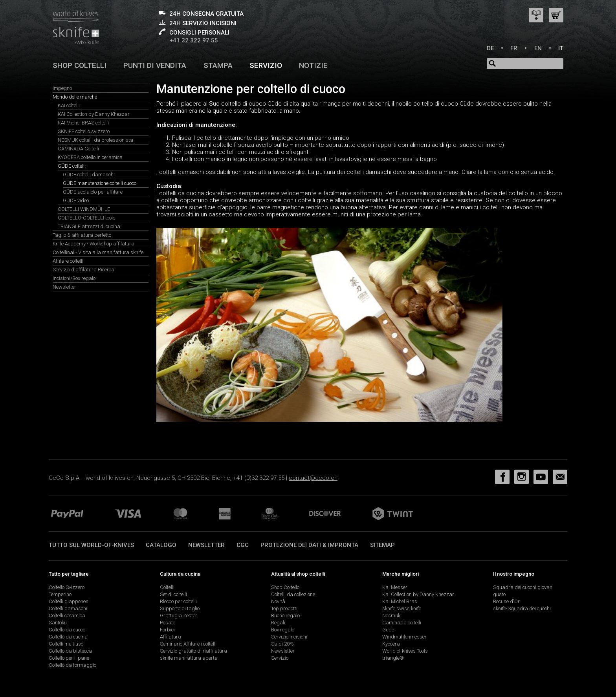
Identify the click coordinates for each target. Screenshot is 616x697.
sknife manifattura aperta (189, 658)
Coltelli (167, 587)
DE (490, 48)
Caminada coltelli (402, 623)
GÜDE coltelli (72, 166)
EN (538, 48)
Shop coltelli (80, 65)
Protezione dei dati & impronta (309, 545)
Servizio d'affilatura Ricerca (83, 270)
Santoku (58, 623)
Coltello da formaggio (72, 665)
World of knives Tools (405, 651)
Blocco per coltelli (178, 601)
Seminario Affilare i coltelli (188, 644)
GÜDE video (76, 200)
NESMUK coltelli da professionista (95, 140)
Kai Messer (395, 587)
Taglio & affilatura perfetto (82, 235)
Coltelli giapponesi (69, 601)
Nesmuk (391, 616)
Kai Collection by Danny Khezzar (418, 594)
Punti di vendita (155, 65)
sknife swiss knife (402, 608)
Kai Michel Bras (400, 601)
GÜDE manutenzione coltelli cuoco (100, 183)
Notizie (313, 65)
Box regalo (283, 630)
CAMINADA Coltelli (78, 149)
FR (514, 48)
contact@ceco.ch (313, 478)
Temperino (60, 594)
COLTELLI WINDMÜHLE (84, 209)
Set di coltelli (173, 594)
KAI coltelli (69, 105)
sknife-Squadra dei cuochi (522, 608)
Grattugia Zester (179, 616)
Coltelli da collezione (293, 594)
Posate (168, 623)
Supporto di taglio (180, 608)
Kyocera (391, 644)
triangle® (393, 658)
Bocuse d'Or (506, 601)
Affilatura (170, 637)
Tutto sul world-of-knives (91, 545)
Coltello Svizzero (67, 587)
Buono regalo (285, 616)
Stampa (218, 65)
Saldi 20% (282, 644)
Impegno (62, 88)
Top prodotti (284, 608)
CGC (243, 545)
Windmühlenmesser (404, 637)
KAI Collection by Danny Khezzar (94, 114)
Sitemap (382, 545)
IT (561, 48)
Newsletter (64, 287)
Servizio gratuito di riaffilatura (193, 651)
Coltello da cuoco (67, 630)
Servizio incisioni (289, 637)
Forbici (167, 630)
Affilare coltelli (68, 261)
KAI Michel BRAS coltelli (83, 123)
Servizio (266, 65)
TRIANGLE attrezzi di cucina (89, 226)
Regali (278, 623)
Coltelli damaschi (68, 608)
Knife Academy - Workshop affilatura (93, 244)
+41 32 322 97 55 (194, 40)
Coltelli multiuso (66, 644)
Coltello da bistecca (70, 651)
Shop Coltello (285, 587)
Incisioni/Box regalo (74, 278)
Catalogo (161, 545)
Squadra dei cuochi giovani (523, 587)
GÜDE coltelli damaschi (89, 175)
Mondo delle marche (75, 97)
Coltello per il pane (69, 658)
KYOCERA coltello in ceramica (90, 157)
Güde (388, 630)
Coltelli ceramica (67, 616)
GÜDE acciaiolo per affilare (93, 192)
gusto (499, 594)
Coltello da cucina (68, 637)
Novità (278, 601)
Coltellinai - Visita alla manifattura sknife (98, 252)
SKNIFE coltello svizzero (84, 131)
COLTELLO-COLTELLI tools (87, 218)
